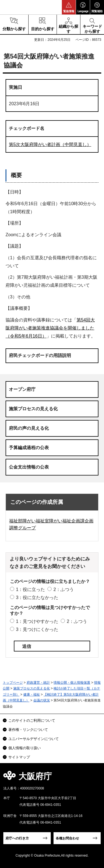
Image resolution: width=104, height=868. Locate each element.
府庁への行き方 (17, 838)
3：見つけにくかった (37, 629)
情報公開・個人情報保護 (72, 683)
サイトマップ (19, 757)
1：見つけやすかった (37, 621)
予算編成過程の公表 (29, 448)
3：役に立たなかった (37, 597)
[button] (69, 7)
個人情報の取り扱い (25, 748)
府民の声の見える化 (29, 428)
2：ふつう (64, 589)
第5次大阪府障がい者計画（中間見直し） (50, 144)
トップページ (13, 683)
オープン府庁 (22, 389)
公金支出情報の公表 (29, 467)
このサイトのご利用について (32, 720)
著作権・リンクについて (28, 730)
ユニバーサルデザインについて (34, 739)
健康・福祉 (32, 695)
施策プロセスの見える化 (33, 409)
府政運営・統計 (38, 683)
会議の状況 (42, 700)
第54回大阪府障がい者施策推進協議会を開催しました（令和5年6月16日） (50, 328)
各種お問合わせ (67, 838)
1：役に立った (30, 589)
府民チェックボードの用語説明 (40, 355)
